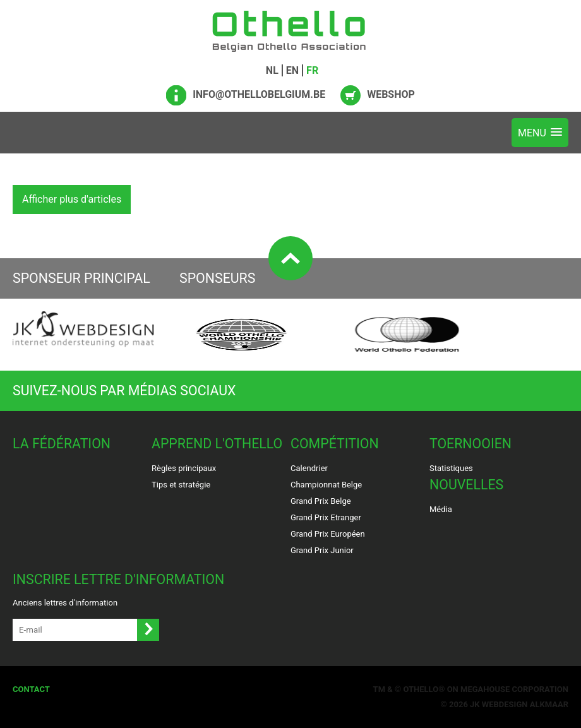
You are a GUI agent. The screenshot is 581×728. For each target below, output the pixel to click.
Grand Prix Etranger (326, 517)
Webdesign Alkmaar (525, 704)
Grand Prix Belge (321, 501)
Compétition (335, 444)
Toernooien (470, 444)
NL (272, 70)
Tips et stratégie (181, 485)
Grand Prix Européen (328, 534)
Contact (31, 689)
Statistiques (451, 468)
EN (292, 70)
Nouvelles (466, 485)
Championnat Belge (326, 485)
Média (441, 509)
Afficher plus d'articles (72, 199)
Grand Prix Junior (322, 550)
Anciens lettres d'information (65, 603)
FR (312, 70)
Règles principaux (184, 468)
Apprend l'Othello (217, 444)
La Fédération (62, 444)
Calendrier (309, 468)
